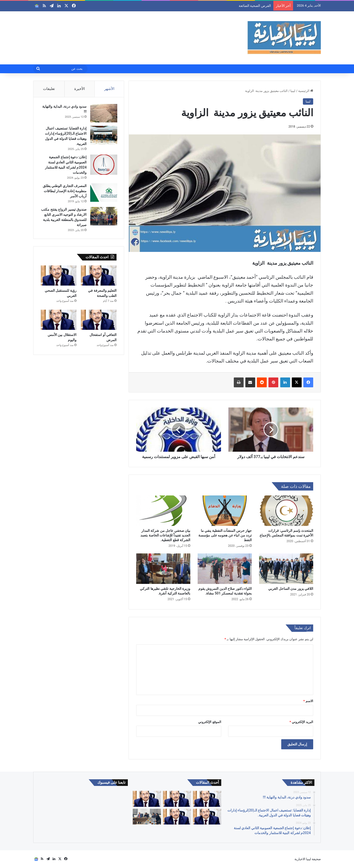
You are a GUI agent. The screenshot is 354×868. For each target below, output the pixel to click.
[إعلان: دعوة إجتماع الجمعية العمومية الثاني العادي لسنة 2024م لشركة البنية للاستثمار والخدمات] (103, 166)
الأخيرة (80, 89)
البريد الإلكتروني (301, 722)
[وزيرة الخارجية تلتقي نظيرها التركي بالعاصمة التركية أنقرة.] (163, 569)
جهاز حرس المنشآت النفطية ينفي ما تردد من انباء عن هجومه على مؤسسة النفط (225, 535)
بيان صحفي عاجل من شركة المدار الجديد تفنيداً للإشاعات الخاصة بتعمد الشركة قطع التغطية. (165, 535)
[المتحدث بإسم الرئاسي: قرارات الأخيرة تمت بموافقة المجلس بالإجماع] (286, 511)
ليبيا (293, 91)
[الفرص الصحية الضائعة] (207, 799)
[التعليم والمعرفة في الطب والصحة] (99, 277)
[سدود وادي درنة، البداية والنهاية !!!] (103, 114)
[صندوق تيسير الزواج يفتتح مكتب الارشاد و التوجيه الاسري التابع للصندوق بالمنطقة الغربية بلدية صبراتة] (103, 217)
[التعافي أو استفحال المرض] (99, 321)
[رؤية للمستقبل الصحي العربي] (59, 277)
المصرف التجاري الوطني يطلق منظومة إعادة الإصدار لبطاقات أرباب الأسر (64, 192)
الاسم (308, 701)
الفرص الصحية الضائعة (255, 6)
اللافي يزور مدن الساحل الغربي (291, 589)
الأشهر (109, 89)
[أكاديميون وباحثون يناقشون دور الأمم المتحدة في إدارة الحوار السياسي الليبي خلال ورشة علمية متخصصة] (147, 817)
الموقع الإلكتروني (210, 722)
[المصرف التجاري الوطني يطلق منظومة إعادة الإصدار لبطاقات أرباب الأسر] (103, 193)
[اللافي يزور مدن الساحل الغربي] (286, 569)
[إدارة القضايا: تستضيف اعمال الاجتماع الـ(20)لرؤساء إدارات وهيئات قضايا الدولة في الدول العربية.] (103, 136)
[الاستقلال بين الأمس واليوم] (59, 321)
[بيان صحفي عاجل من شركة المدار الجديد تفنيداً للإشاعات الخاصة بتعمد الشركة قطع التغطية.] (163, 511)
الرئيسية (306, 91)
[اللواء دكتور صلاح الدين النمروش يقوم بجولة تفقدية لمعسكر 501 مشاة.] (225, 569)
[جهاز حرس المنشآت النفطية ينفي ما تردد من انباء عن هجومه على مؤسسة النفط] (225, 511)
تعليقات (49, 89)
